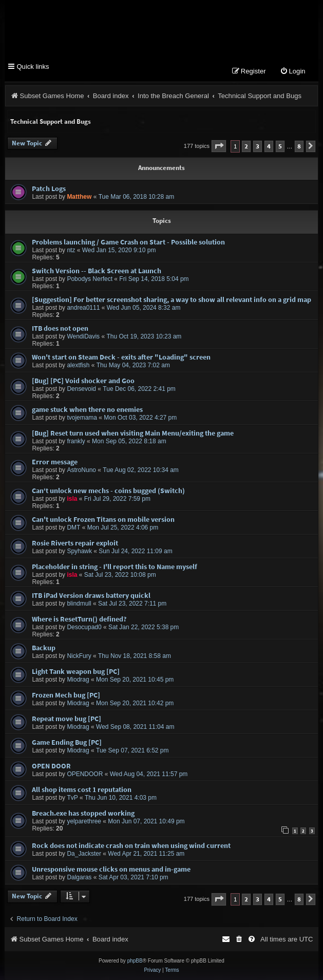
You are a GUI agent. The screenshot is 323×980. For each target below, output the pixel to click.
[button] (219, 146)
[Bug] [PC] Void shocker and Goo (83, 381)
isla (72, 499)
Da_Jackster (84, 854)
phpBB (135, 961)
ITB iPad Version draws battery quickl (91, 595)
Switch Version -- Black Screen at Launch (97, 271)
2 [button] (246, 146)
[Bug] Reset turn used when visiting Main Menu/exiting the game (133, 433)
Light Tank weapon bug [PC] (76, 671)
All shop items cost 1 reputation (82, 789)
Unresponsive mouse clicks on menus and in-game (111, 870)
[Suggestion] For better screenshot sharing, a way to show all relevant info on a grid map (172, 299)
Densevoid (81, 389)
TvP (72, 798)
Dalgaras (79, 878)
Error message (55, 462)
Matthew (79, 197)
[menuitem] (293, 72)
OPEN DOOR (51, 766)
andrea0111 (83, 308)
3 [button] (258, 146)
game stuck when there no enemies (87, 409)
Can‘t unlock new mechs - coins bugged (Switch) (108, 491)
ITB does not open (60, 328)
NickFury (79, 656)
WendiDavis (83, 336)
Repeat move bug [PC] (66, 719)
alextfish (78, 365)
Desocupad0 (84, 627)
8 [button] (299, 146)
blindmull (79, 604)
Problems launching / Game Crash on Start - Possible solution (128, 242)
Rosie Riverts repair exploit (75, 543)
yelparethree (84, 821)
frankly (76, 441)
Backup (44, 648)
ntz (71, 250)
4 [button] (269, 146)
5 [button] (280, 146)
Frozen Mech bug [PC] (66, 695)
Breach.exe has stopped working (83, 813)
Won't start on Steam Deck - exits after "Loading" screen (121, 357)
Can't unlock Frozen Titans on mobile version (103, 519)
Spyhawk (79, 551)
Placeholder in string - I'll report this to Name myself (115, 567)
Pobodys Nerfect (90, 279)
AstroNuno (81, 470)
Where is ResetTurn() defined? (79, 619)
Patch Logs (49, 189)
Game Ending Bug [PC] (67, 742)
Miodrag (78, 680)
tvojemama (82, 418)
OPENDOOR (85, 774)
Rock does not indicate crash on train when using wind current (131, 846)
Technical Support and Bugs (51, 121)
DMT (73, 527)
